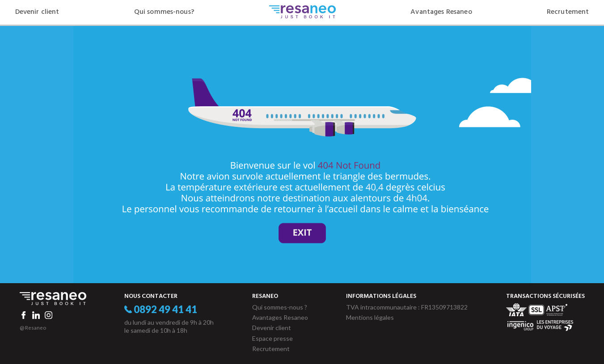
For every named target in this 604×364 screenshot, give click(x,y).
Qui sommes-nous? (164, 12)
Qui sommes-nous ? (280, 307)
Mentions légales (370, 317)
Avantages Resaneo (441, 12)
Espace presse (272, 338)
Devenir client (37, 12)
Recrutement (568, 12)
